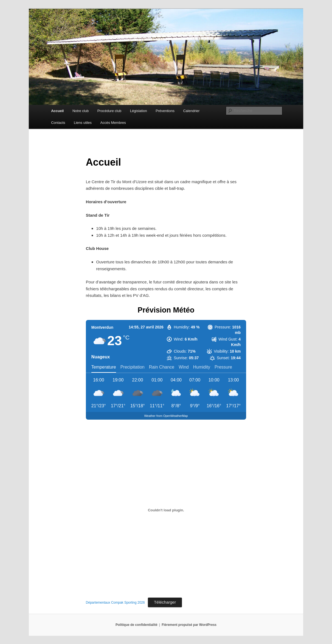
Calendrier (191, 111)
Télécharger (165, 602)
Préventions (165, 111)
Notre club (81, 111)
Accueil (57, 111)
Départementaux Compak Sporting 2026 (115, 603)
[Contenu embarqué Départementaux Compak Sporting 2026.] (166, 510)
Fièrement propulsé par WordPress (189, 625)
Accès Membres (113, 123)
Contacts (58, 123)
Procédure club (109, 111)
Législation (139, 111)
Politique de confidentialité (137, 625)
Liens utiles (83, 123)
